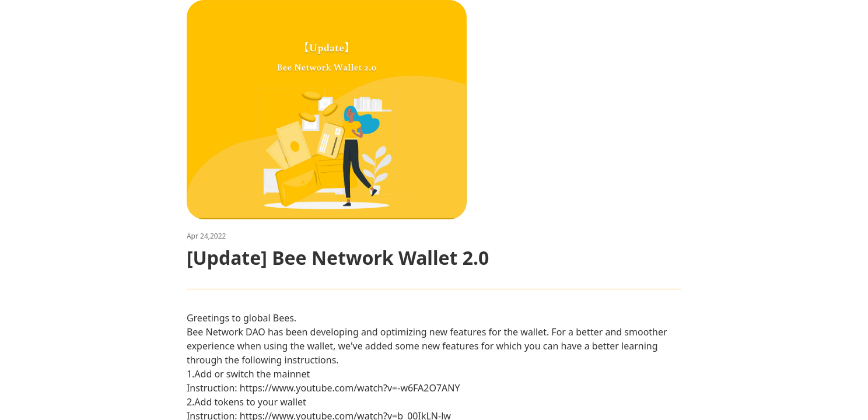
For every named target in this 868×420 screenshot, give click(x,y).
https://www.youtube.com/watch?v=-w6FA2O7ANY (350, 388)
